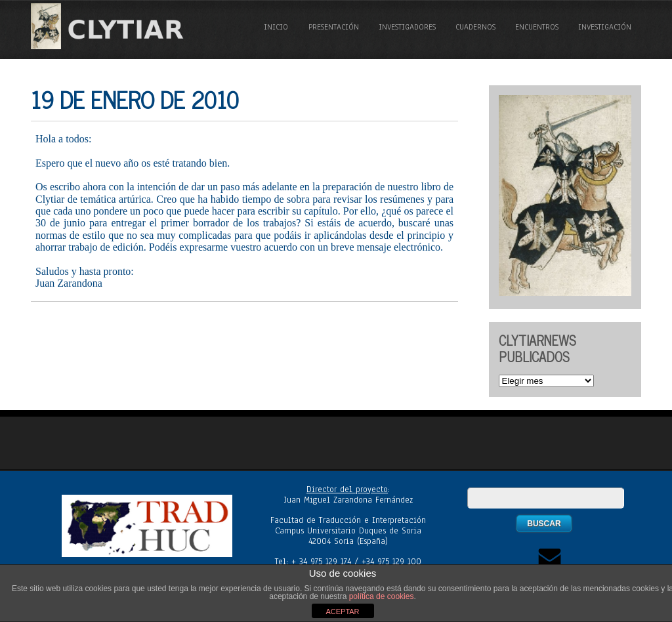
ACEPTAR (342, 612)
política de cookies (382, 596)
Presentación (334, 27)
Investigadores (407, 27)
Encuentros (537, 27)
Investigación (605, 27)
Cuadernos (475, 27)
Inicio (276, 27)
